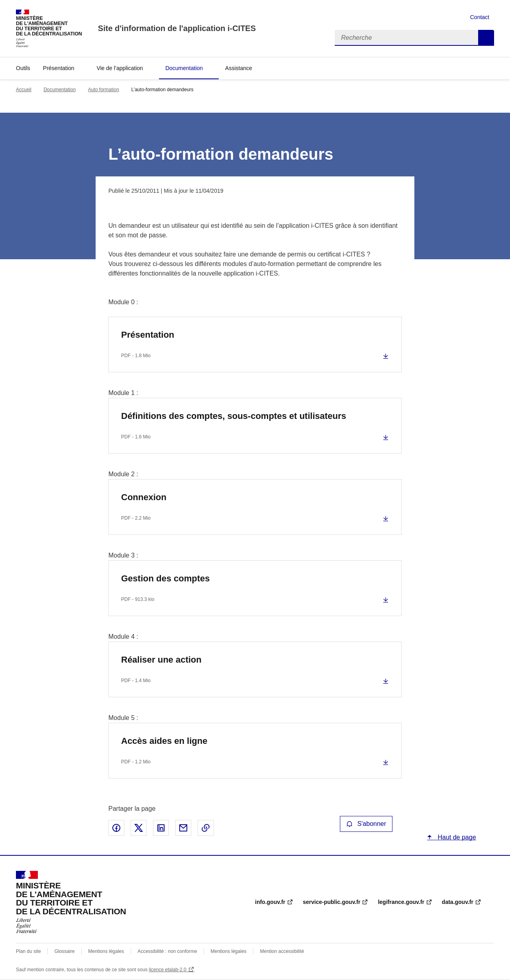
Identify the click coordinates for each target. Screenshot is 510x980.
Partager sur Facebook (116, 828)
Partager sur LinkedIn (161, 828)
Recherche (486, 38)
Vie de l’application (120, 68)
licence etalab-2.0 (168, 970)
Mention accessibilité (282, 951)
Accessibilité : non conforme (167, 951)
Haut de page (456, 837)
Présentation (59, 68)
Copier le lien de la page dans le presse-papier (206, 828)
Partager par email (183, 828)
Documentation (184, 68)
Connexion (144, 497)
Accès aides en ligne (164, 741)
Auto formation (104, 90)
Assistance (239, 68)
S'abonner (366, 824)
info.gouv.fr (270, 902)
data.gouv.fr (458, 902)
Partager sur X (139, 828)
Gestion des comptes (166, 578)
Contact (480, 17)
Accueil (24, 90)
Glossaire (65, 951)
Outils (23, 68)
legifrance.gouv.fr (401, 902)
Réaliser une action (161, 660)
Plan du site (28, 951)
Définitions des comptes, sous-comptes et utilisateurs (234, 416)
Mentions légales (106, 951)
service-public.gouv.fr (331, 902)
